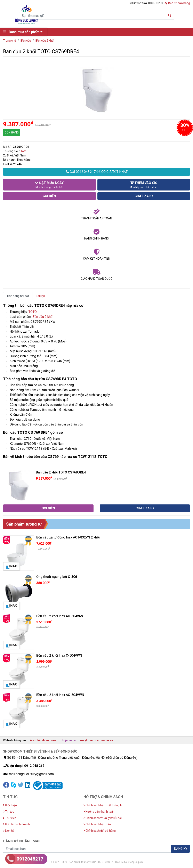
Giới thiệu (10, 805)
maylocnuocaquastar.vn (97, 740)
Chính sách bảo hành (98, 824)
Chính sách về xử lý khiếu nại (103, 818)
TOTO (33, 312)
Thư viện (10, 818)
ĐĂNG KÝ (181, 849)
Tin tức (9, 812)
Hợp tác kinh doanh (16, 824)
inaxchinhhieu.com (43, 740)
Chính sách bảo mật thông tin (103, 805)
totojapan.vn (68, 740)
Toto (23, 151)
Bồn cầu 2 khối (43, 317)
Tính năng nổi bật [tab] (18, 296)
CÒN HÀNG (12, 132)
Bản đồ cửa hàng (178, 3)
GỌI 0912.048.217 (97, 172)
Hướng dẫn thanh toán (99, 812)
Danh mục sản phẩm (24, 32)
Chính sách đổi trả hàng (100, 831)
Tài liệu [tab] (40, 296)
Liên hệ (9, 831)
